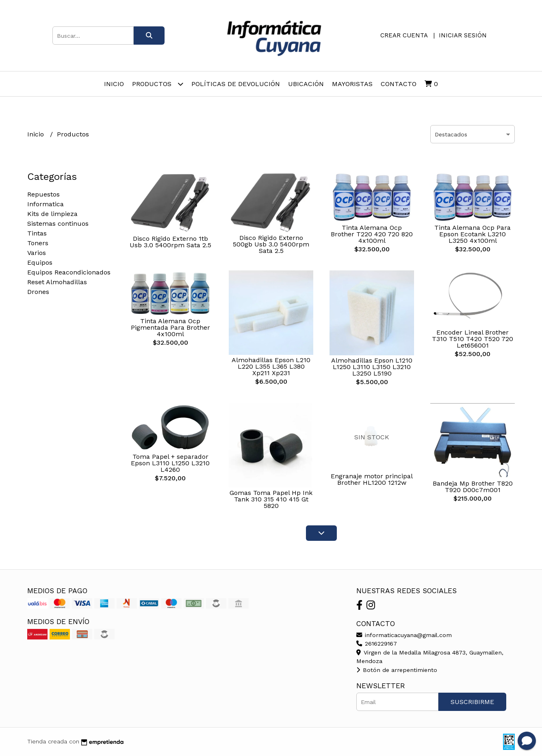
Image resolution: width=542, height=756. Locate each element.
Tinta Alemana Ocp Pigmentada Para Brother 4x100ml (170, 327)
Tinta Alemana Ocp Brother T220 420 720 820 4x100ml (372, 234)
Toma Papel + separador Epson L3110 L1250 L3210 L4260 (170, 463)
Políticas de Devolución (236, 84)
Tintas (37, 233)
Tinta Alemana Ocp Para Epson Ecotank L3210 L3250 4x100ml (473, 234)
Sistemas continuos (58, 224)
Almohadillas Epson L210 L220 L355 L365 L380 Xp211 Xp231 (271, 366)
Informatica (46, 204)
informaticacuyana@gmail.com (404, 635)
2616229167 (377, 644)
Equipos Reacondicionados (69, 272)
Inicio (114, 84)
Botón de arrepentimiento (397, 670)
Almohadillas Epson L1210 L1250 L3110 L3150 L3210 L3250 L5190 (372, 367)
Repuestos (43, 194)
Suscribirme (472, 702)
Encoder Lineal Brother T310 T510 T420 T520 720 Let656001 (473, 339)
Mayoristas (352, 84)
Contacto (399, 84)
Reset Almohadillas (57, 282)
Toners (38, 243)
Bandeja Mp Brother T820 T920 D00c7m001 (473, 487)
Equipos (40, 262)
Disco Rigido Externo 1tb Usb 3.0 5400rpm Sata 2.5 (170, 242)
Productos (158, 84)
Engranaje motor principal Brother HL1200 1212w (372, 479)
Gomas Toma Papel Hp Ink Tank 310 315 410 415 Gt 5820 (271, 499)
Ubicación (306, 84)
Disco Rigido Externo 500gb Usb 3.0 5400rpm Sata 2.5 (271, 244)
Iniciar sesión (463, 35)
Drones (38, 292)
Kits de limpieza (52, 214)
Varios (37, 253)
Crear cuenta (404, 35)
